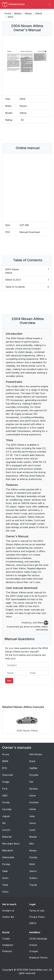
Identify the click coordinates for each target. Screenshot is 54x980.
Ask (9, 681)
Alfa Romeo (36, 754)
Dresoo (33, 945)
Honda (6, 802)
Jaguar (6, 816)
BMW (5, 761)
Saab (5, 871)
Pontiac (6, 864)
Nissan (28, 13)
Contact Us (8, 911)
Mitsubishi (8, 850)
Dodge (6, 782)
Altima (39, 13)
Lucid (32, 830)
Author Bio (8, 917)
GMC (5, 796)
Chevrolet (7, 775)
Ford (5, 789)
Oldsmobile (8, 857)
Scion (5, 878)
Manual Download (30, 232)
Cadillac (33, 768)
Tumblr (6, 939)
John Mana (40, 623)
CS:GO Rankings (38, 939)
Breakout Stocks (38, 958)
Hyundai (7, 809)
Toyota (33, 885)
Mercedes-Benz (11, 844)
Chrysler (34, 775)
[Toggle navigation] (49, 4)
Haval (32, 796)
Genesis (33, 789)
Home (8, 13)
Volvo (5, 892)
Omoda (33, 857)
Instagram (8, 945)
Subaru (33, 878)
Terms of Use (37, 911)
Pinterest (7, 951)
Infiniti (32, 809)
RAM (32, 864)
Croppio (34, 951)
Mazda (33, 837)
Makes (18, 13)
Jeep (32, 816)
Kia (4, 823)
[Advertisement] (27, 134)
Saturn (33, 871)
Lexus (32, 823)
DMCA (33, 923)
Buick (32, 761)
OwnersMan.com (38, 970)
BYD (5, 768)
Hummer (34, 802)
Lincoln (6, 830)
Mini (31, 844)
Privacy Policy (37, 917)
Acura (6, 754)
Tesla (5, 885)
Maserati (7, 837)
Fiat (31, 782)
